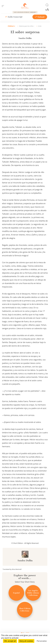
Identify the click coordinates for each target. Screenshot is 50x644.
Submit (40, 17)
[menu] (3, 6)
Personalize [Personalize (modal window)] (42, 641)
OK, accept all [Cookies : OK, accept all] (10, 641)
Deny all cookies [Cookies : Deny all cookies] (26, 641)
